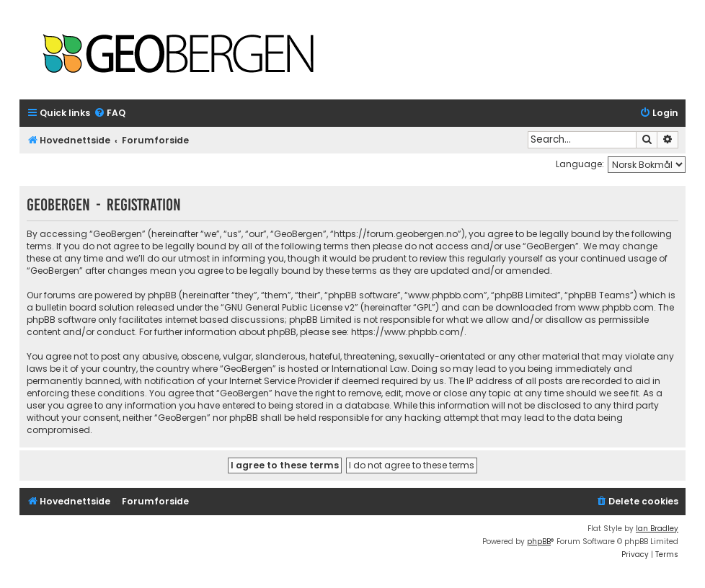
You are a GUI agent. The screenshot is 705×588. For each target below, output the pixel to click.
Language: (580, 164)
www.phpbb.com (616, 307)
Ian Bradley (657, 529)
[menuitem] (110, 113)
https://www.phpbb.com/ (408, 332)
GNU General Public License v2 (289, 307)
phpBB (539, 542)
